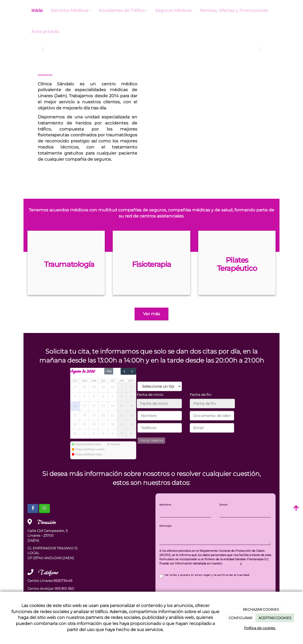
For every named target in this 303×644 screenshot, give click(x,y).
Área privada (45, 32)
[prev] (125, 371)
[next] (132, 371)
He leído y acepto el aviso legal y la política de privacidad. (205, 576)
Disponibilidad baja (89, 454)
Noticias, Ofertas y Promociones (234, 10)
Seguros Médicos (173, 10)
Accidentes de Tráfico (123, 10)
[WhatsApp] (44, 509)
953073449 (63, 581)
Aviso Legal (231, 563)
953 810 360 (64, 589)
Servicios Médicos (71, 10)
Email (224, 505)
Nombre (165, 505)
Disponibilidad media (90, 449)
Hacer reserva (151, 440)
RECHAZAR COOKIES (261, 609)
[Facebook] (33, 509)
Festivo (115, 444)
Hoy (109, 371)
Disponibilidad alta (88, 444)
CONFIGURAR (240, 618)
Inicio (37, 10)
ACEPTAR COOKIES (275, 618)
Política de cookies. (260, 628)
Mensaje (166, 526)
